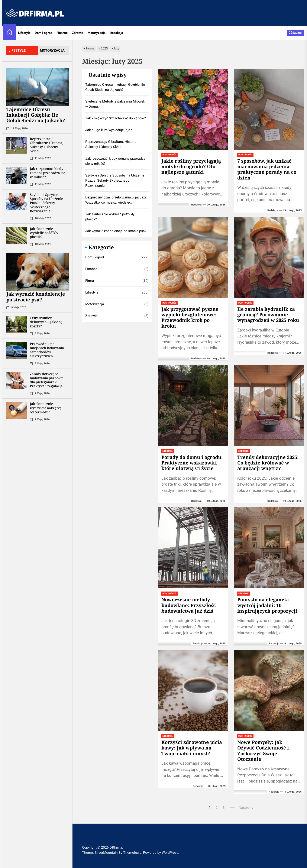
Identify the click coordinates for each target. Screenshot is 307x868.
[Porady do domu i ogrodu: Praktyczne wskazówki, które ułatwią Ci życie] (193, 405)
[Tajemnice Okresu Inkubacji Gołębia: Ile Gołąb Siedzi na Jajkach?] (38, 87)
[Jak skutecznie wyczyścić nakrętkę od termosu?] (17, 410)
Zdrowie (78, 33)
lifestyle (17, 51)
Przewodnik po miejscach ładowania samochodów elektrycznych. (47, 350)
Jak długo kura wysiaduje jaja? (109, 130)
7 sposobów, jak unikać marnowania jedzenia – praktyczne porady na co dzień (267, 169)
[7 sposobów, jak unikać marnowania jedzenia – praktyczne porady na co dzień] (269, 109)
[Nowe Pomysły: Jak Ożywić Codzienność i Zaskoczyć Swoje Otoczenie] (269, 690)
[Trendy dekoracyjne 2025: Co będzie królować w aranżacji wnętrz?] (269, 405)
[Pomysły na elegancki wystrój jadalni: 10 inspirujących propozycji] (269, 548)
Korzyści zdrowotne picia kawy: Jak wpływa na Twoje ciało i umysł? (192, 748)
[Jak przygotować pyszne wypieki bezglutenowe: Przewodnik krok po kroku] (193, 257)
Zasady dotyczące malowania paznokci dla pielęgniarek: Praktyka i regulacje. (47, 380)
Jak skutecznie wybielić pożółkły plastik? (44, 233)
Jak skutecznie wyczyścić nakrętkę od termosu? (46, 408)
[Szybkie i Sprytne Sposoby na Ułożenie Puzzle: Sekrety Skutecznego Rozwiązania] (17, 201)
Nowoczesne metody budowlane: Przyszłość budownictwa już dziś (189, 605)
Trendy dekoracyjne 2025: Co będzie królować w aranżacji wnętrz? (268, 463)
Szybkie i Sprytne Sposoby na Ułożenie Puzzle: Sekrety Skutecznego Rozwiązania (46, 203)
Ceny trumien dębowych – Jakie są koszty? (46, 322)
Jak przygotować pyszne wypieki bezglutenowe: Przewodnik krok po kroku (190, 317)
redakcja (196, 205)
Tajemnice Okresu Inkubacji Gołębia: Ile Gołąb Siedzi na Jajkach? (36, 115)
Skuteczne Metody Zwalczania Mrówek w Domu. (115, 104)
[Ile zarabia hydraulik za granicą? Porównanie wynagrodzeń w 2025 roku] (269, 257)
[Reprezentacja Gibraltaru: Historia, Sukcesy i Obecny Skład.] (17, 145)
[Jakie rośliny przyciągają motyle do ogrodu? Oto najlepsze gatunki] (193, 109)
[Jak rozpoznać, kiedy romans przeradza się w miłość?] (17, 175)
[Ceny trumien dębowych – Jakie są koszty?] (17, 324)
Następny (246, 808)
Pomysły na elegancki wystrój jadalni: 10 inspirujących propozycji (267, 605)
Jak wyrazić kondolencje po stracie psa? (36, 297)
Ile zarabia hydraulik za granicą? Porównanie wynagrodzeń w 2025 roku (268, 315)
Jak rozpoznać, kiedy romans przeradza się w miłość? (48, 173)
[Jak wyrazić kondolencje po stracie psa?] (38, 272)
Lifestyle (24, 33)
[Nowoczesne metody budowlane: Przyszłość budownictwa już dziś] (193, 548)
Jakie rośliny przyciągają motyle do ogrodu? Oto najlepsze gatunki (191, 166)
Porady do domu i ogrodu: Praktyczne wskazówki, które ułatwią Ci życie (192, 463)
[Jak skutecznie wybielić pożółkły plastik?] (17, 235)
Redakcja (116, 33)
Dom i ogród (43, 33)
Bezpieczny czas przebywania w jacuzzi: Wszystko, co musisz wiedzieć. (116, 200)
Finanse (62, 33)
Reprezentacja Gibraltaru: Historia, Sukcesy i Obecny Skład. (46, 145)
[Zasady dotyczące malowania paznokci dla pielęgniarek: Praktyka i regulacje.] (17, 380)
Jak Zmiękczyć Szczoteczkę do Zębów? (116, 118)
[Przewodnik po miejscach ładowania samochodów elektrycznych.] (17, 350)
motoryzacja (52, 51)
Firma (90, 281)
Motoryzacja (97, 33)
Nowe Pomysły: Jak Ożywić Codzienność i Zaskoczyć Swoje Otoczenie (263, 750)
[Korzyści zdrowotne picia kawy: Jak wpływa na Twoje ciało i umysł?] (193, 690)
